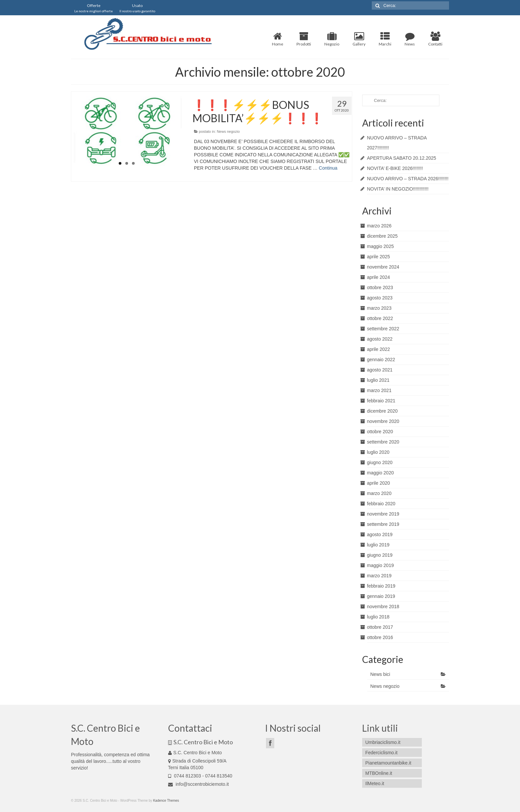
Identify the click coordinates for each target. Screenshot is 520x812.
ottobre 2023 (380, 287)
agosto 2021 (380, 370)
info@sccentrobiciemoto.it (198, 784)
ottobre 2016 (380, 637)
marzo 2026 (379, 226)
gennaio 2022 (381, 360)
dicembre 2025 (383, 236)
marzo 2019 (379, 576)
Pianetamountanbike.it (389, 763)
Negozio (332, 39)
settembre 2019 (383, 524)
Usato (137, 8)
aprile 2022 (379, 349)
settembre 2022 (383, 329)
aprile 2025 (379, 257)
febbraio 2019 (381, 586)
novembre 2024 (383, 267)
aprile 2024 (379, 277)
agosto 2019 (380, 534)
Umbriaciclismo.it (383, 742)
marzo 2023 (379, 308)
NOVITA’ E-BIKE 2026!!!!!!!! (395, 168)
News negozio (228, 131)
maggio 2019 (381, 565)
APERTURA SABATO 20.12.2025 (402, 158)
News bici (380, 674)
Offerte (94, 8)
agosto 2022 (380, 339)
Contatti (435, 39)
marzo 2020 (379, 493)
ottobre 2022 (380, 318)
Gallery (359, 39)
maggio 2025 (381, 246)
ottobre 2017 (380, 627)
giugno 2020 (380, 462)
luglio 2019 (378, 545)
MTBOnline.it (379, 773)
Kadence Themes (166, 801)
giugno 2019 (380, 555)
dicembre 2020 (383, 411)
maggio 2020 (381, 473)
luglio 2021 (378, 380)
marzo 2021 (379, 390)
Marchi (385, 39)
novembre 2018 (383, 607)
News (410, 39)
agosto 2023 (380, 298)
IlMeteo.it (375, 783)
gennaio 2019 (381, 596)
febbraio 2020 (381, 504)
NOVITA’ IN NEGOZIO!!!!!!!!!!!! (398, 189)
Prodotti (304, 39)
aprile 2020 (379, 483)
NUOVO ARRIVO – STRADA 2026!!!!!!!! (408, 179)
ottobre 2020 (380, 432)
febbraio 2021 (381, 401)
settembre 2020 (383, 442)
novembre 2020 (383, 421)
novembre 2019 (383, 514)
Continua (328, 168)
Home (278, 39)
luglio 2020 (378, 452)
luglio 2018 (378, 617)
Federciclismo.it (382, 753)
